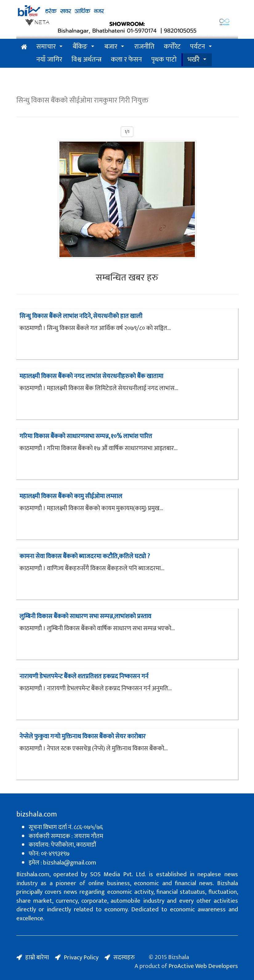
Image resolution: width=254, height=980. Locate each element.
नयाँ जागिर (49, 60)
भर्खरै (194, 60)
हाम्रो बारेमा (37, 958)
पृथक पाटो (164, 60)
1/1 (127, 132)
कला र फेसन (126, 60)
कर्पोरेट (172, 47)
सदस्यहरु (124, 958)
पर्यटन (198, 47)
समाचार (46, 47)
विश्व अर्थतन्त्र (87, 60)
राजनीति (144, 47)
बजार (111, 47)
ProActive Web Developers (203, 966)
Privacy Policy (81, 958)
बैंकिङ (80, 47)
